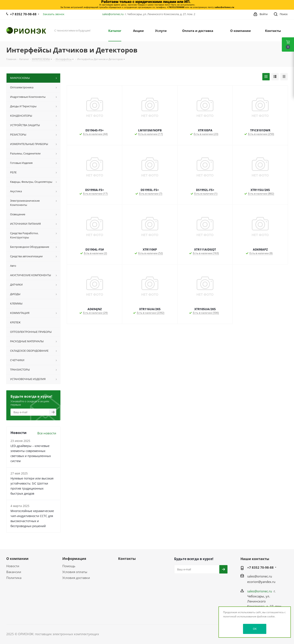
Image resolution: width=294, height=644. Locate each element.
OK (255, 629)
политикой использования (240, 616)
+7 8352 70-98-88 (23, 14)
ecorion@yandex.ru (261, 581)
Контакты (127, 559)
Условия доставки (76, 578)
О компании (17, 559)
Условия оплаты (75, 572)
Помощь (69, 566)
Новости (13, 566)
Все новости (47, 433)
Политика (14, 578)
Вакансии (14, 572)
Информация (74, 559)
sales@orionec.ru (113, 14)
